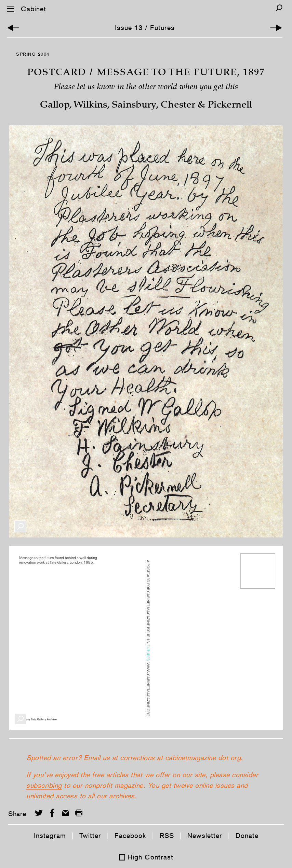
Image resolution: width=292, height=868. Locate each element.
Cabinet (34, 9)
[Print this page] (79, 813)
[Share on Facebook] (52, 813)
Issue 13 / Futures (145, 28)
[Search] (279, 8)
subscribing (44, 785)
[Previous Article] (13, 28)
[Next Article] (276, 28)
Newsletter (205, 836)
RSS (167, 836)
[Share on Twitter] (39, 813)
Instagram (50, 836)
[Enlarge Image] (20, 526)
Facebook (130, 836)
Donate (247, 836)
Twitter (90, 836)
